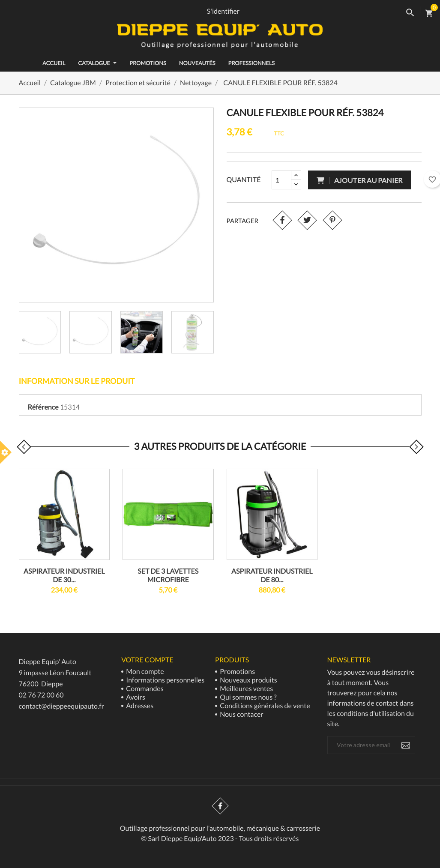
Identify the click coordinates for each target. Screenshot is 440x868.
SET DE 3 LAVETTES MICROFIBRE (168, 576)
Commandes (144, 689)
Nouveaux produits (248, 680)
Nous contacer (241, 714)
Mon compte (144, 672)
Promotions (148, 63)
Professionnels (252, 63)
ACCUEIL (54, 63)
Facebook (220, 806)
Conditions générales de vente (264, 706)
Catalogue (97, 63)
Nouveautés (197, 63)
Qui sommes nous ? (248, 697)
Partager (282, 220)
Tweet (307, 220)
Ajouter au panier (359, 180)
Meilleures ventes (246, 689)
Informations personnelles (165, 680)
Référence (43, 407)
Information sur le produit (77, 381)
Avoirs (135, 697)
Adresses (139, 706)
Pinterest (333, 220)
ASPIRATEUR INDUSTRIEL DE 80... (272, 576)
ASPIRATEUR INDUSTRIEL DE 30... (64, 576)
